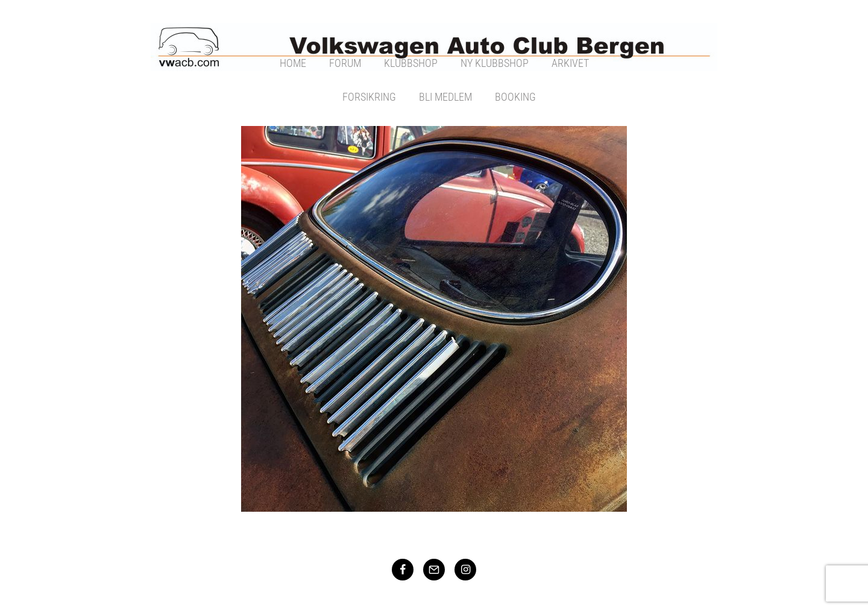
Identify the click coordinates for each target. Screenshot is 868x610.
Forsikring (369, 97)
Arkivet (570, 63)
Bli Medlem (445, 97)
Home (293, 63)
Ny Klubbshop (495, 63)
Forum (345, 63)
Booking (515, 97)
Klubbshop (411, 63)
